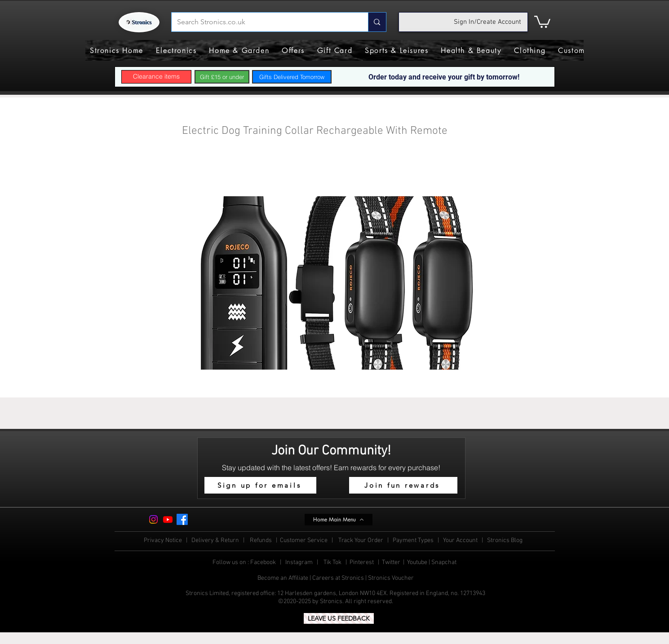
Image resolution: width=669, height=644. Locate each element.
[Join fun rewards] (403, 485)
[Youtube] (168, 519)
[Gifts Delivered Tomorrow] (292, 77)
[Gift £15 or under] (222, 77)
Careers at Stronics (338, 578)
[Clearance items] (156, 77)
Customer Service (304, 540)
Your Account (462, 540)
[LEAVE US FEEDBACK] (339, 618)
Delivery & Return (216, 540)
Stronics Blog (505, 540)
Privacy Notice (163, 540)
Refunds (261, 540)
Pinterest (362, 562)
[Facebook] (182, 519)
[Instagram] (153, 519)
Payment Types (414, 540)
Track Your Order (361, 540)
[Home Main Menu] (339, 520)
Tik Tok (333, 562)
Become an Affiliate (283, 578)
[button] (542, 21)
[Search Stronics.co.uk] (263, 22)
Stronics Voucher (391, 578)
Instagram (300, 562)
